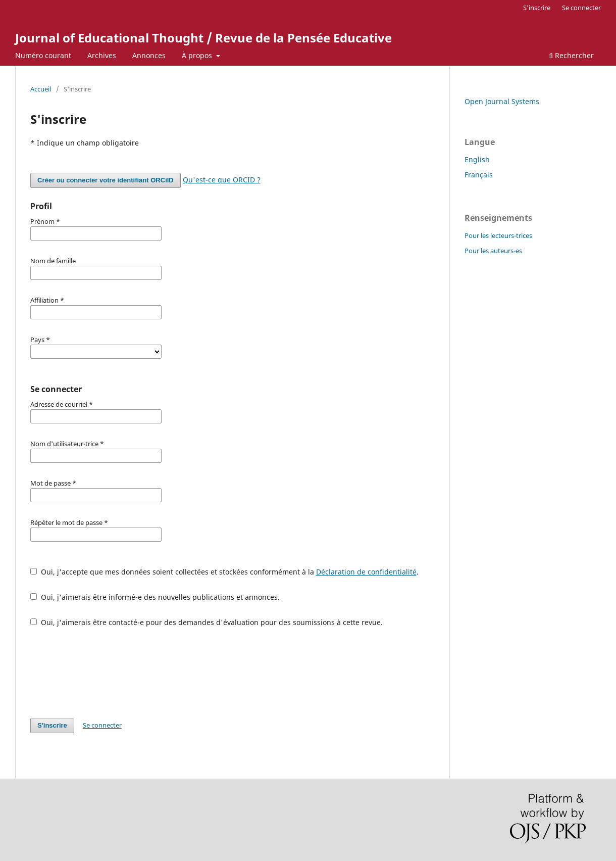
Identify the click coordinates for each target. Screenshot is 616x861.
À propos (198, 55)
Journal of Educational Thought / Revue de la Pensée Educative (203, 38)
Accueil (41, 89)
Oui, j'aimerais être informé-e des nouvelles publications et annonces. (155, 597)
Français (479, 175)
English (477, 159)
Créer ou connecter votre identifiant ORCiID (106, 180)
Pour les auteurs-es (493, 251)
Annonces (149, 55)
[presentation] (107, 673)
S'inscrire (537, 8)
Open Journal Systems (502, 101)
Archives (102, 55)
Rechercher (571, 55)
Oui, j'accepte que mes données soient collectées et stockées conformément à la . (224, 572)
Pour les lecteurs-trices (498, 235)
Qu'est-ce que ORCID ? (222, 180)
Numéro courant (43, 55)
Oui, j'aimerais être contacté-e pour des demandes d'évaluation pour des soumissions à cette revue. (207, 622)
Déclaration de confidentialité (366, 572)
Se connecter (581, 8)
